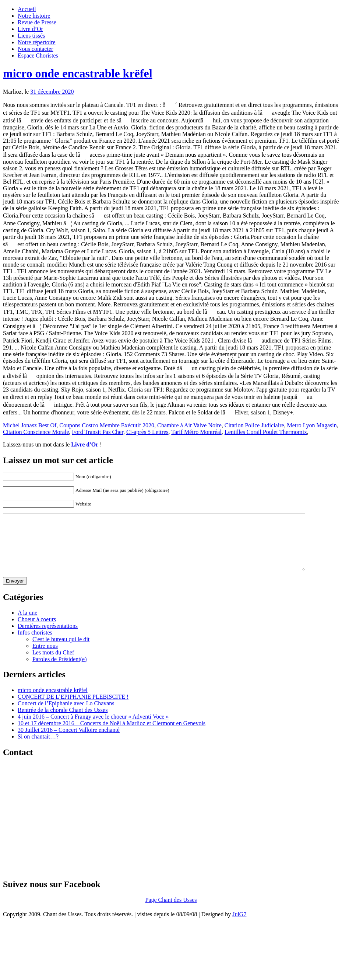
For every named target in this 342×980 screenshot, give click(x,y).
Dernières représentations (48, 637)
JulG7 (239, 925)
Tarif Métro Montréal (196, 432)
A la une (27, 624)
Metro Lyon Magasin (312, 425)
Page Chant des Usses (171, 911)
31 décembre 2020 (52, 92)
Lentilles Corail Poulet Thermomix (266, 432)
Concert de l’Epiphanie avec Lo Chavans (66, 714)
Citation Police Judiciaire (254, 425)
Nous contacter (35, 49)
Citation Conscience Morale (36, 432)
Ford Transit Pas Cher (98, 432)
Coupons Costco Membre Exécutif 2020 (107, 425)
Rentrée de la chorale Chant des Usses (63, 721)
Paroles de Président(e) (60, 670)
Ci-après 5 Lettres (147, 432)
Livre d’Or (30, 29)
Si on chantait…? (38, 748)
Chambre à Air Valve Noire (189, 425)
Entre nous (45, 657)
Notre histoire (34, 16)
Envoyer (15, 592)
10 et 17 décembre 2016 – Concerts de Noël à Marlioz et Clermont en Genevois (112, 734)
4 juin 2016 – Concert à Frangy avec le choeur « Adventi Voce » (93, 728)
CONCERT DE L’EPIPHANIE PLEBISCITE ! (73, 708)
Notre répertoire (37, 42)
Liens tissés (31, 36)
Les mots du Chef (53, 663)
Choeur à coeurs (37, 630)
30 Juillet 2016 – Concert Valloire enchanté (69, 741)
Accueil (27, 9)
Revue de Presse (37, 22)
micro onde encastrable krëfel (78, 73)
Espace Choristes (38, 55)
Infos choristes (35, 644)
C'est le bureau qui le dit (61, 650)
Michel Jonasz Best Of (30, 425)
